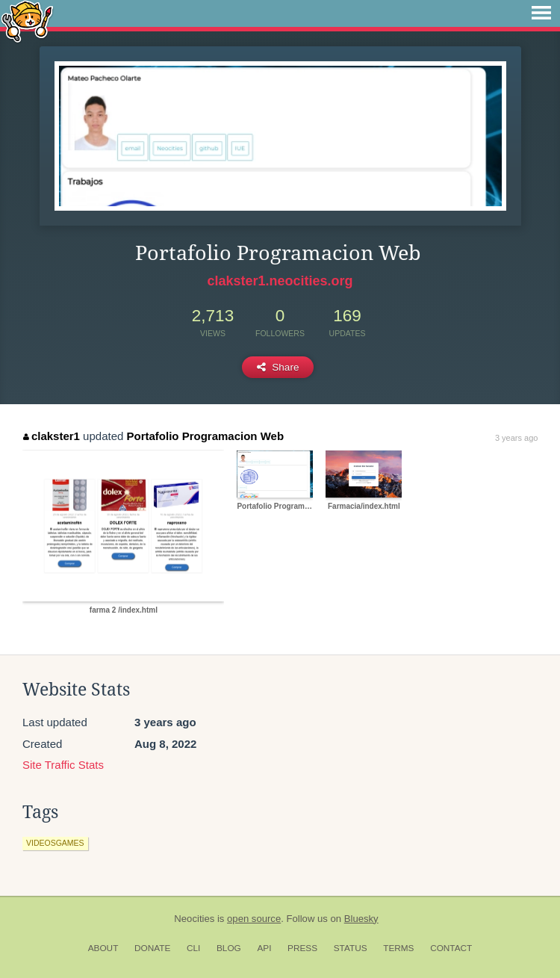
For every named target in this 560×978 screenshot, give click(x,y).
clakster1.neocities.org (280, 281)
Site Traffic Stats (63, 765)
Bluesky (361, 919)
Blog (229, 948)
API (264, 948)
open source (254, 919)
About (103, 948)
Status (351, 948)
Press (302, 948)
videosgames (55, 843)
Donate (152, 948)
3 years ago (516, 438)
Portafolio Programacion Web (206, 436)
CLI (193, 948)
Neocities (194, 919)
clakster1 (52, 436)
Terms (398, 948)
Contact (451, 948)
